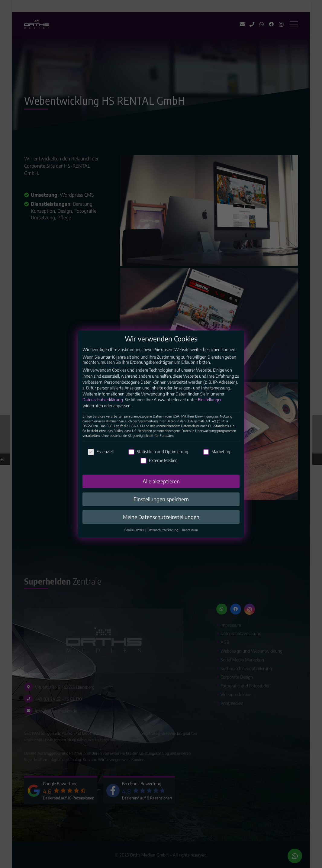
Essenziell (101, 458)
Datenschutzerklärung (103, 406)
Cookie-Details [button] (135, 536)
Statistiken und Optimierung (158, 458)
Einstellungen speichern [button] (161, 505)
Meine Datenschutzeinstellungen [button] (161, 523)
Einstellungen (210, 406)
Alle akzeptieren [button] (161, 487)
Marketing (217, 458)
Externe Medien (159, 466)
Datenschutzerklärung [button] (163, 536)
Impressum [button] (190, 536)
